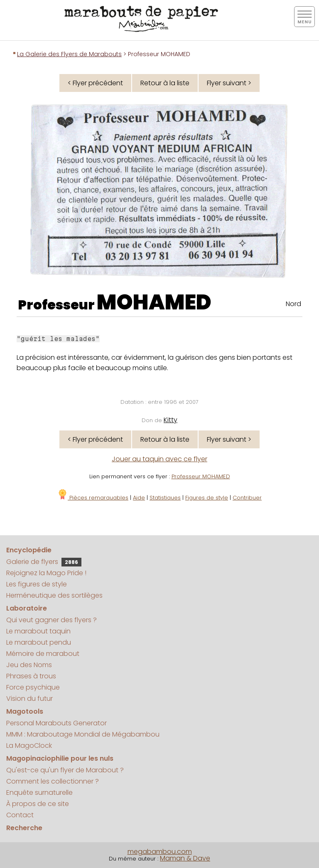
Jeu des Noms (29, 665)
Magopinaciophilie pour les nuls (60, 758)
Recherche (24, 828)
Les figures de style (37, 584)
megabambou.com (160, 852)
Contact (20, 815)
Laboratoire (27, 608)
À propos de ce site (38, 804)
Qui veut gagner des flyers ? (52, 620)
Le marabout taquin (38, 631)
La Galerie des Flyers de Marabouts (69, 54)
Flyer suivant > (229, 83)
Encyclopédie (29, 550)
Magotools (25, 711)
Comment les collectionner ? (53, 781)
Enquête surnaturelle (39, 793)
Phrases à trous (31, 676)
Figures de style (207, 498)
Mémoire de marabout (43, 654)
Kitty (171, 420)
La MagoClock (29, 746)
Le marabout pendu (39, 642)
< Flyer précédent (95, 83)
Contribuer (247, 498)
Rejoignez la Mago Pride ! (46, 573)
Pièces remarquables (93, 498)
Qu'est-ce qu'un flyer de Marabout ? (65, 770)
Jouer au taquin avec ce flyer (159, 459)
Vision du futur (29, 699)
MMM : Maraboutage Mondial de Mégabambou (83, 734)
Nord (293, 304)
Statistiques (165, 498)
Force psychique (33, 687)
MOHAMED (154, 302)
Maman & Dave (185, 858)
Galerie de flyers (44, 562)
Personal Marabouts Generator (56, 723)
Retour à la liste (165, 83)
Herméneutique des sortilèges (54, 595)
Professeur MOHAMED (201, 476)
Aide (139, 498)
